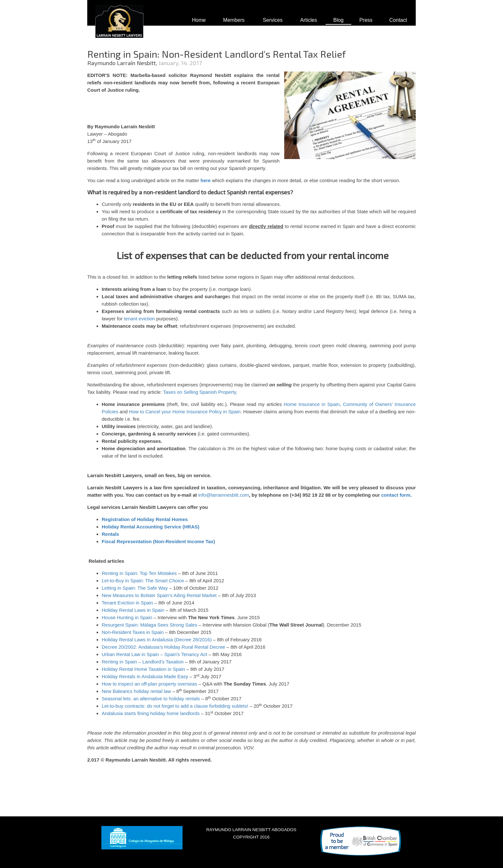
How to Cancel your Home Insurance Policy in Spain (185, 412)
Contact (398, 20)
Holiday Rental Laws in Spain (133, 610)
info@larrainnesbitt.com (224, 495)
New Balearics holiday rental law (136, 691)
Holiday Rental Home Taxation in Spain (143, 669)
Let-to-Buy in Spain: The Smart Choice (143, 581)
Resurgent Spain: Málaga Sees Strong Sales (149, 625)
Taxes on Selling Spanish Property (199, 392)
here (206, 180)
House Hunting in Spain (127, 617)
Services (273, 20)
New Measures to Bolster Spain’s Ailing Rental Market (159, 595)
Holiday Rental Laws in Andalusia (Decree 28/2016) (157, 640)
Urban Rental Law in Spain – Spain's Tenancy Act (154, 654)
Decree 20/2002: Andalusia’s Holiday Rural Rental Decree (163, 647)
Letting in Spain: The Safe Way (135, 588)
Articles (309, 20)
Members (234, 20)
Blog (338, 20)
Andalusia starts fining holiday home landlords (151, 713)
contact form (396, 495)
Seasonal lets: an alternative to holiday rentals (151, 699)
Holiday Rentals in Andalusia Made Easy (145, 676)
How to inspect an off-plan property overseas (149, 684)
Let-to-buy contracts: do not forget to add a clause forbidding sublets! (175, 706)
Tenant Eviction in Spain (127, 603)
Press (366, 20)
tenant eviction (139, 319)
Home (199, 20)
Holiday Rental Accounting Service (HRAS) (151, 527)
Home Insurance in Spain (312, 404)
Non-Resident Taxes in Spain (133, 632)
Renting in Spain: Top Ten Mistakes (139, 573)
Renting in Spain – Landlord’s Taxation (143, 662)
